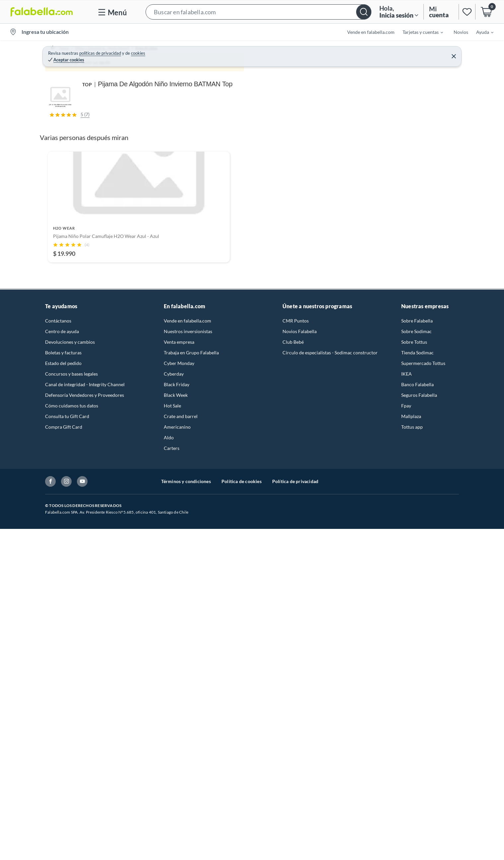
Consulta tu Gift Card (67, 747)
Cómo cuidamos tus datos (72, 737)
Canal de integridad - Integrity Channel (85, 716)
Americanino (177, 758)
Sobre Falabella (417, 652)
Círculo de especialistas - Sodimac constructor (330, 684)
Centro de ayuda (62, 662)
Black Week (176, 726)
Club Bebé (293, 673)
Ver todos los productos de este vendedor (385, 170)
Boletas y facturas (63, 684)
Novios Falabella (300, 662)
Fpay (406, 737)
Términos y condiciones (186, 812)
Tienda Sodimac (417, 684)
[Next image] (283, 166)
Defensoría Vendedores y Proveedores (85, 726)
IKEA (407, 705)
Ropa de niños (161, 48)
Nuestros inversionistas (188, 662)
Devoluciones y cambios (70, 673)
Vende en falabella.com (371, 32)
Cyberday (174, 705)
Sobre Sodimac (416, 662)
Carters (172, 779)
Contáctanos (58, 652)
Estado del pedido (63, 694)
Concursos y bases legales (71, 705)
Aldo (169, 769)
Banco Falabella (417, 716)
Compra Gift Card (64, 758)
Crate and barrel (181, 747)
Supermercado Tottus (423, 694)
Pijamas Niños (197, 48)
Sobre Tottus (414, 673)
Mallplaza (411, 747)
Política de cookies (242, 812)
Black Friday (177, 716)
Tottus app (412, 758)
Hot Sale (172, 737)
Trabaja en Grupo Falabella (191, 684)
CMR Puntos (296, 652)
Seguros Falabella (419, 726)
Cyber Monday (179, 694)
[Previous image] (88, 166)
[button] (258, 12)
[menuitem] (419, 32)
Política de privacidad (295, 812)
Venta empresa (179, 673)
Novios (461, 32)
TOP (310, 59)
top (398, 120)
